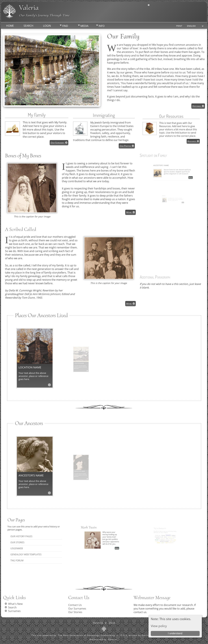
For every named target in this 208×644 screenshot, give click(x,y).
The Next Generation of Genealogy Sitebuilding (87, 635)
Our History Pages (29, 538)
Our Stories (28, 541)
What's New (15, 604)
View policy (159, 626)
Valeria (29, 8)
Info (102, 26)
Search (28, 26)
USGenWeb (28, 543)
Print (179, 26)
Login (47, 26)
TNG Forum (28, 548)
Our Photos (119, 141)
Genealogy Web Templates (31, 545)
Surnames (14, 611)
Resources (181, 134)
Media (84, 26)
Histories (88, 100)
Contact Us (75, 605)
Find (65, 26)
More (129, 212)
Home (10, 26)
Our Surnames (55, 141)
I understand (175, 633)
